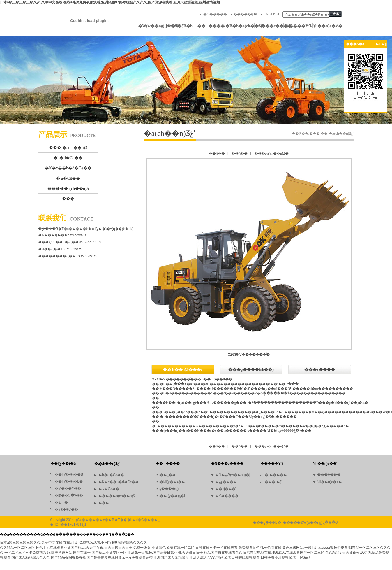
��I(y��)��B (69, 474)
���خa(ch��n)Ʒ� (272, 153)
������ (211, 26)
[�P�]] (381, 44)
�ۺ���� (226, 482)
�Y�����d (228, 496)
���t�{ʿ (273, 482)
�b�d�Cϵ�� (68, 158)
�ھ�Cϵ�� (68, 178)
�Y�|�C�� (66, 509)
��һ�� (217, 153)
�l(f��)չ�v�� (69, 495)
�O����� (215, 14)
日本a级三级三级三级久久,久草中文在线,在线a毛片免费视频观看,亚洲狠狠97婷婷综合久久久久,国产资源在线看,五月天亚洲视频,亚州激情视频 (110, 2)
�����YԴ (298, 26)
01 (196, 80)
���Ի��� (329, 475)
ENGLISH (271, 14)
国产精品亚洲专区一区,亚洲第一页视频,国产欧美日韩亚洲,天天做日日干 (147, 553)
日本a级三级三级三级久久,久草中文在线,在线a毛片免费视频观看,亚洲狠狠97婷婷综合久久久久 (74, 543)
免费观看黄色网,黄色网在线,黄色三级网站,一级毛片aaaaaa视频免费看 (293, 548)
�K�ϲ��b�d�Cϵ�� (68, 168)
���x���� (320, 370)
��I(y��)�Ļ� (69, 481)
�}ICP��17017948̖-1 (68, 525)
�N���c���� (269, 26)
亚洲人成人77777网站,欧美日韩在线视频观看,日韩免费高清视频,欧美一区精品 (250, 557)
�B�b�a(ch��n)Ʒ (240, 26)
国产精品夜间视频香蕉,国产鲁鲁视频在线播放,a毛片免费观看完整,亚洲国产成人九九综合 (120, 557)
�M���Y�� (68, 488)
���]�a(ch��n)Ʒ (68, 148)
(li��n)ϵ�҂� (327, 26)
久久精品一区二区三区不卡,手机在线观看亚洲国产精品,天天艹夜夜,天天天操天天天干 (66, 548)
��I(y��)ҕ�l (172, 496)
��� (68, 199)
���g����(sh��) (251, 370)
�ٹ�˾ (62, 502)
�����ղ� (245, 14)
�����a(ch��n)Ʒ (68, 188)
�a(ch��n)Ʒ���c (183, 370)
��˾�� (169, 475)
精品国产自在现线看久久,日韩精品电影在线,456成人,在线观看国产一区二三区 (264, 553)
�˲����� (276, 475)
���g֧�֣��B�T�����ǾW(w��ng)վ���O (295, 522)
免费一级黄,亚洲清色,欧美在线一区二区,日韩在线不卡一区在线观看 (185, 548)
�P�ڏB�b (182, 26)
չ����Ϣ (169, 489)
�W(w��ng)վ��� (153, 26)
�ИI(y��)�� (174, 482)
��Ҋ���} (226, 489)
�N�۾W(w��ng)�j (233, 475)
